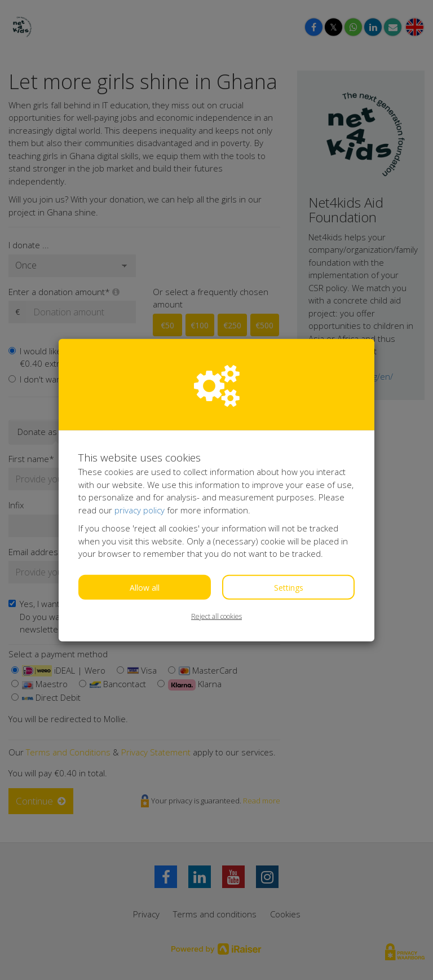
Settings (289, 587)
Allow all (145, 587)
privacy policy (140, 509)
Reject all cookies (216, 616)
